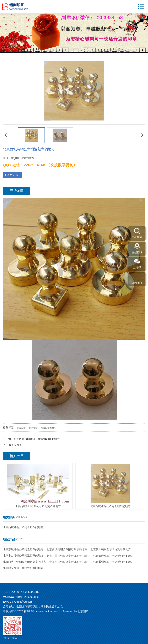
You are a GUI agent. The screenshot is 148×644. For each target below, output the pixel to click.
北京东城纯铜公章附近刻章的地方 (23, 549)
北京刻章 (83, 611)
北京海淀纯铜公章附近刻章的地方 (113, 556)
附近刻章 (21, 428)
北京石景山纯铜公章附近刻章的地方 (68, 556)
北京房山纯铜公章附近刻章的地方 (70, 562)
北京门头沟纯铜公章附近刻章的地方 (24, 562)
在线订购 (13, 175)
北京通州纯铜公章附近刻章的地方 (113, 562)
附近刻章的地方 (48, 428)
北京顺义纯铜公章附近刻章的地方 (23, 568)
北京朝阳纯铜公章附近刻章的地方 (111, 549)
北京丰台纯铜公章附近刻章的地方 (23, 555)
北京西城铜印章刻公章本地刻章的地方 (37, 439)
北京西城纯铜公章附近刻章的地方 (23, 527)
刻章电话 (33, 428)
